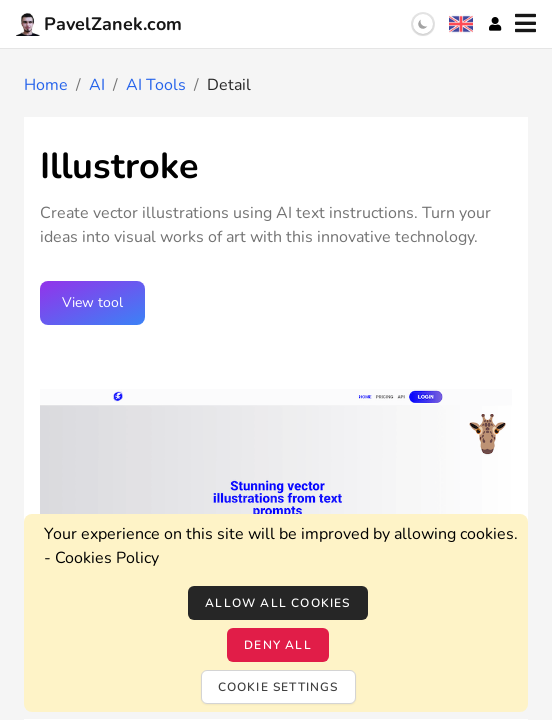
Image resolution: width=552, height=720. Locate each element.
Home (46, 85)
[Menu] (525, 24)
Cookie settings (278, 687)
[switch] (423, 24)
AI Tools (156, 85)
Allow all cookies (277, 603)
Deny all (278, 645)
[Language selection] (461, 24)
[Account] (495, 24)
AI (97, 85)
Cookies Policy (107, 558)
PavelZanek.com (99, 24)
